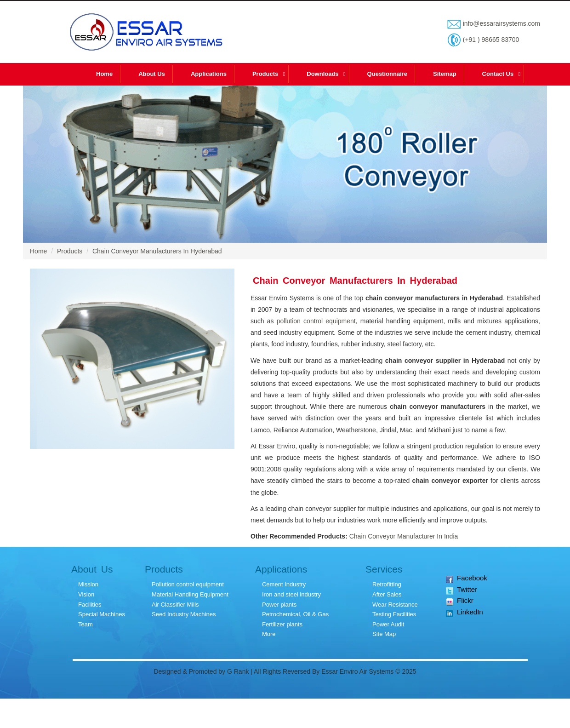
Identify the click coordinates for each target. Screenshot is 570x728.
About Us (152, 74)
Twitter (462, 590)
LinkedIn (465, 612)
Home (104, 74)
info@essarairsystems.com (501, 23)
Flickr (460, 601)
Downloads (322, 74)
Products (265, 74)
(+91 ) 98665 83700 (490, 40)
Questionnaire (387, 74)
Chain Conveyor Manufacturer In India (404, 536)
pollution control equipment (316, 321)
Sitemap (445, 74)
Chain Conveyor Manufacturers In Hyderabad (157, 251)
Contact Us (498, 74)
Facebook (467, 578)
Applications (209, 74)
